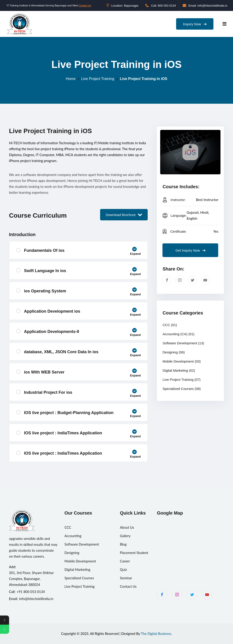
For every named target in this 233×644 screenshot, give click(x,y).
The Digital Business (156, 634)
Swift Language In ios (82, 272)
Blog (123, 544)
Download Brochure (124, 215)
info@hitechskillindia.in (36, 599)
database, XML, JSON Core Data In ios (82, 353)
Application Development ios (82, 313)
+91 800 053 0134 (31, 592)
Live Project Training (98, 79)
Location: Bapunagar (123, 5)
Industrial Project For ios (82, 394)
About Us (127, 527)
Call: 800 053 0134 (161, 5)
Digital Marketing (179, 370)
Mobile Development (182, 361)
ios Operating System (82, 292)
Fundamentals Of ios (82, 252)
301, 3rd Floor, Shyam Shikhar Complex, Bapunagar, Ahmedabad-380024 (31, 579)
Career (125, 561)
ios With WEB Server (82, 373)
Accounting (73, 536)
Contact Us (85, 5)
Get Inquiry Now (190, 250)
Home (71, 79)
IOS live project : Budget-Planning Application (82, 414)
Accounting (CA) (178, 334)
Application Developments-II (82, 333)
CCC (170, 325)
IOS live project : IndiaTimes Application (82, 434)
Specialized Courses (182, 389)
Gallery (125, 536)
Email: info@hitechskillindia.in (205, 5)
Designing (174, 352)
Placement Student (134, 553)
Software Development (183, 343)
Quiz (123, 569)
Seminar (126, 578)
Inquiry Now (195, 24)
